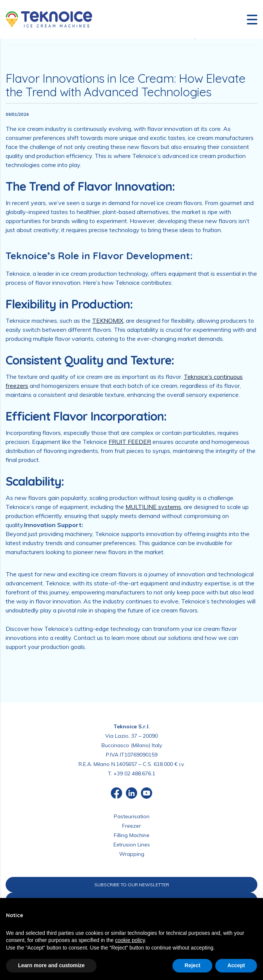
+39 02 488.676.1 (134, 773)
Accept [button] (236, 965)
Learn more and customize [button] (51, 965)
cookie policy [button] (130, 940)
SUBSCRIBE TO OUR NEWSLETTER (132, 885)
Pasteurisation (132, 816)
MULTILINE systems (153, 507)
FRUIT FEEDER (130, 442)
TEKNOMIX (108, 321)
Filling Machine (132, 835)
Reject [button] (192, 965)
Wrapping (132, 854)
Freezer (131, 826)
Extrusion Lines (132, 845)
